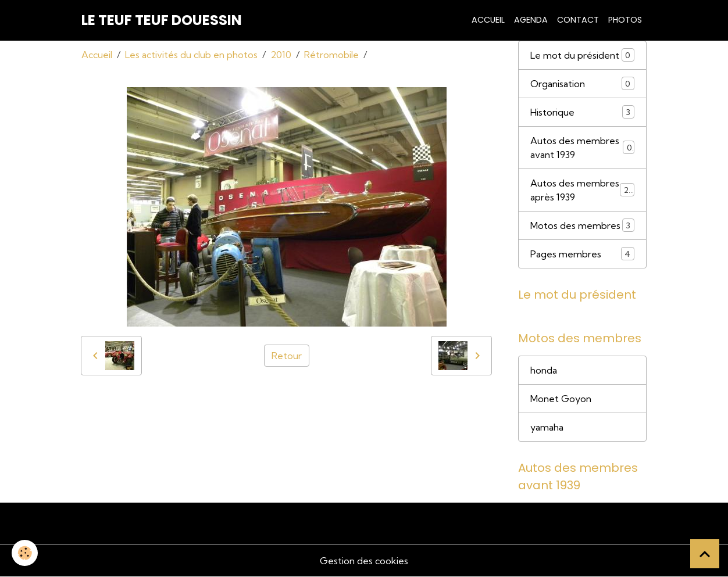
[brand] (162, 20)
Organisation (582, 83)
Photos (625, 20)
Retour (287, 356)
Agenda (531, 20)
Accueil (488, 20)
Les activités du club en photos (191, 55)
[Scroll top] (705, 554)
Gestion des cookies (364, 561)
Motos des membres (582, 225)
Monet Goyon (561, 399)
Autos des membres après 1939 (582, 190)
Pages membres (582, 254)
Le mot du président (582, 55)
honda (544, 370)
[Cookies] (25, 553)
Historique (582, 112)
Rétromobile (331, 55)
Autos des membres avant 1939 (582, 148)
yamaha (547, 427)
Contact (578, 20)
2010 (281, 55)
